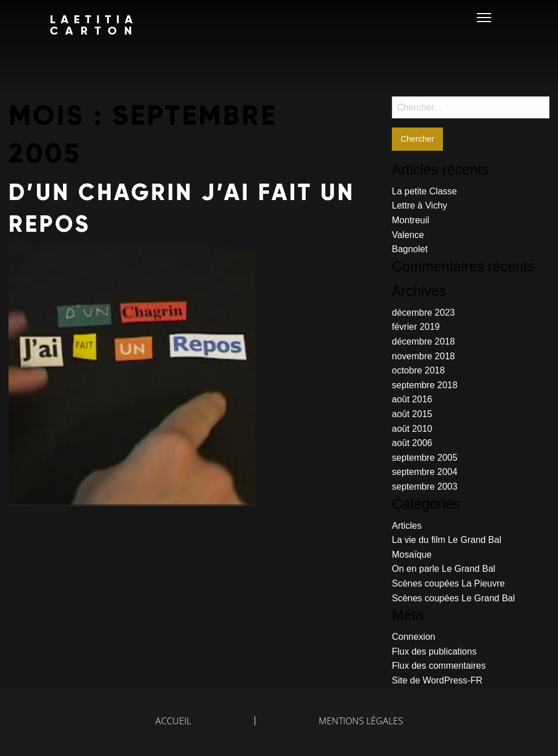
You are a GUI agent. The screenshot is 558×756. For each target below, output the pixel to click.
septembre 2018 (425, 385)
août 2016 (412, 399)
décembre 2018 (423, 341)
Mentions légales (361, 721)
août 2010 (412, 429)
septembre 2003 (425, 487)
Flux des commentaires (439, 666)
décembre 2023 (423, 313)
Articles (407, 526)
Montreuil (411, 220)
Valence (408, 235)
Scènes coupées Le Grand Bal (453, 598)
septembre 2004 (425, 472)
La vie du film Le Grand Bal (447, 540)
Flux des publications (434, 651)
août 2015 (412, 414)
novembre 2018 (423, 356)
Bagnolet (410, 249)
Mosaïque (412, 555)
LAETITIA (94, 25)
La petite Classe (424, 191)
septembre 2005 (425, 458)
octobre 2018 (418, 370)
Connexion (414, 637)
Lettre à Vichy (420, 205)
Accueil (173, 721)
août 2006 (412, 443)
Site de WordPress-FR (437, 680)
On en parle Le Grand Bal (443, 569)
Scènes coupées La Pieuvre (448, 583)
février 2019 (416, 327)
